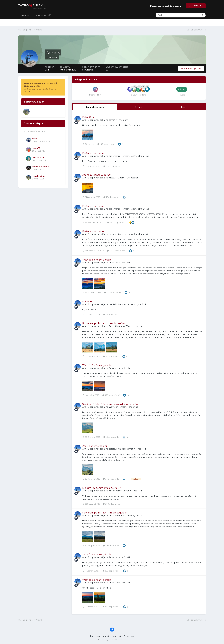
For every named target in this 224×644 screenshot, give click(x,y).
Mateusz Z (114, 178)
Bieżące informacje (93, 153)
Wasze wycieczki (134, 326)
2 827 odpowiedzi (113, 166)
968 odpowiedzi (112, 504)
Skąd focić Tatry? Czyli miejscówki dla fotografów (110, 404)
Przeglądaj (26, 15)
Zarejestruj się (196, 6)
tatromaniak (115, 156)
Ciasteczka (129, 636)
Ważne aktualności (140, 156)
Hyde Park (141, 304)
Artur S (86, 120)
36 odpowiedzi (111, 479)
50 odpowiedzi (111, 356)
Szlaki (127, 263)
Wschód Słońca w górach (97, 260)
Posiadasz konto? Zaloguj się (167, 6)
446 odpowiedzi (106, 144)
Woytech (113, 407)
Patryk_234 (38, 157)
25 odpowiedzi (111, 437)
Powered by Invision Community (112, 640)
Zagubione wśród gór (95, 446)
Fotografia (134, 178)
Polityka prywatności (100, 636)
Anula (112, 263)
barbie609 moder (41, 167)
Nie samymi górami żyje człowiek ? (102, 488)
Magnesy (87, 302)
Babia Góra (88, 117)
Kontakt (117, 636)
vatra (35, 139)
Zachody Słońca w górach (97, 175)
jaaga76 (36, 148)
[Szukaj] (166, 15)
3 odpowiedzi (111, 315)
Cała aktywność (43, 15)
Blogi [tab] (182, 107)
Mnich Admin (39, 176)
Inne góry (123, 120)
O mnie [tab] (139, 107)
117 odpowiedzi (111, 197)
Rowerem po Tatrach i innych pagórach (105, 323)
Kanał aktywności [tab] (95, 107)
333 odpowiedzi (112, 293)
